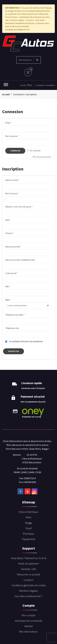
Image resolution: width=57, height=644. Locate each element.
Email (8, 123)
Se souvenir (34, 151)
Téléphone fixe (12, 328)
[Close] (51, 8)
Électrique (28, 534)
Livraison (28, 580)
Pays (8, 300)
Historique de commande (28, 621)
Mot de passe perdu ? (42, 157)
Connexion (15, 151)
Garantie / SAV (28, 569)
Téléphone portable (15, 315)
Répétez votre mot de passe (19, 207)
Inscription (14, 351)
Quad (29, 528)
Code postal (11, 273)
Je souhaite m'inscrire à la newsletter (26, 341)
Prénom (9, 233)
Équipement (29, 539)
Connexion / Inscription (45, 85)
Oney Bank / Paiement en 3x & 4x (29, 558)
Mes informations (28, 632)
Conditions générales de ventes (29, 585)
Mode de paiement (29, 564)
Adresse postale (13, 247)
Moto (29, 517)
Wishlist (29, 626)
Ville (8, 286)
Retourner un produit (29, 574)
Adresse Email (12, 180)
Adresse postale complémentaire (20, 260)
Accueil (6, 94)
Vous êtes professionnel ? (28, 596)
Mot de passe (12, 136)
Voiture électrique (28, 512)
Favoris (26, 85)
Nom (8, 220)
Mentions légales (29, 591)
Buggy (29, 523)
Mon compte (28, 615)
